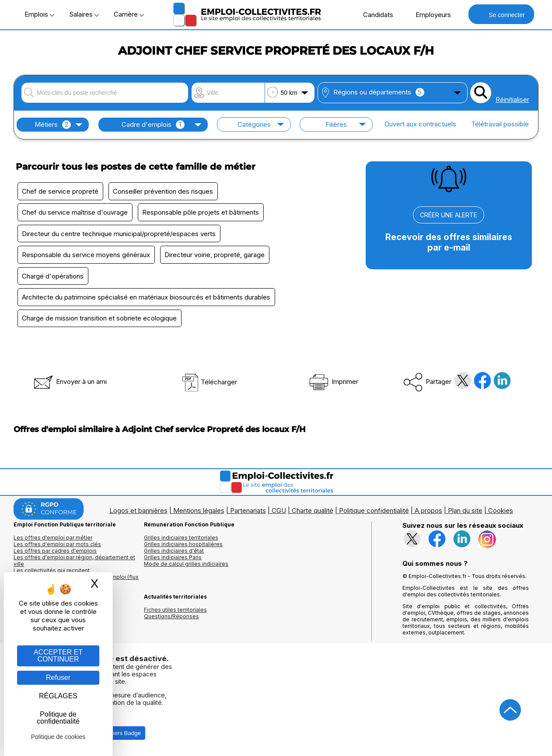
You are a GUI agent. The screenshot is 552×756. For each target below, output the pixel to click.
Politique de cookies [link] (58, 737)
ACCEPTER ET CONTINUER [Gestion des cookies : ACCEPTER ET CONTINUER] (58, 656)
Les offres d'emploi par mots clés (57, 546)
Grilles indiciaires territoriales (181, 539)
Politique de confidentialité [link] (58, 718)
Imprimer (333, 383)
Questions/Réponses (171, 618)
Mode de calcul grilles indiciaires (186, 566)
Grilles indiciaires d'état (174, 552)
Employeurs (429, 14)
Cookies (501, 512)
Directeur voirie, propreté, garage (215, 256)
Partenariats (248, 512)
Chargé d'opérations (53, 277)
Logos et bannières (138, 512)
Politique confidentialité (374, 512)
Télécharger (209, 384)
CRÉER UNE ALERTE (449, 215)
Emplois (39, 14)
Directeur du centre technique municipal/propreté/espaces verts (119, 234)
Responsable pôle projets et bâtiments (201, 213)
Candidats (374, 14)
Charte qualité (313, 512)
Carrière (129, 14)
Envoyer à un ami (70, 383)
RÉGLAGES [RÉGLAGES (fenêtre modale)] (58, 696)
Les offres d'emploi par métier (53, 539)
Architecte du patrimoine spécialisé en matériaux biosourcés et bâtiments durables (147, 298)
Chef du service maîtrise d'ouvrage (75, 213)
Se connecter (501, 14)
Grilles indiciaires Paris (173, 559)
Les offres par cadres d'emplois (55, 552)
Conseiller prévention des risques (164, 191)
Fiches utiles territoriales (175, 611)
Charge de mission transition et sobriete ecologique (100, 320)
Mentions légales (199, 512)
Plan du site (465, 512)
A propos (428, 512)
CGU (279, 512)
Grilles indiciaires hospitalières (183, 546)
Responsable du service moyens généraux (86, 256)
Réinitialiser (512, 99)
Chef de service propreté (61, 191)
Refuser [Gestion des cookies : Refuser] (58, 678)
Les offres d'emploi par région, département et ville (74, 562)
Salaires (84, 14)
